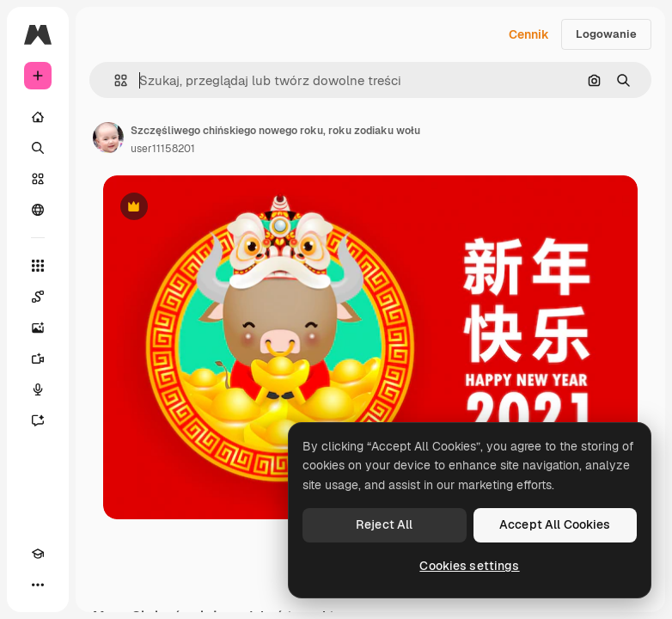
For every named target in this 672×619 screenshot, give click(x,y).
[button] (114, 80)
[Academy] (38, 554)
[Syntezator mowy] (38, 389)
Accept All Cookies (555, 524)
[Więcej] (38, 585)
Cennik (529, 34)
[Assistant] (38, 420)
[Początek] (38, 117)
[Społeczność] (38, 210)
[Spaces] (38, 297)
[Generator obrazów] (38, 328)
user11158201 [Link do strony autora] (163, 149)
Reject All (384, 524)
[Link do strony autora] (108, 138)
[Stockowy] (38, 179)
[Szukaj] (38, 148)
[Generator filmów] (38, 359)
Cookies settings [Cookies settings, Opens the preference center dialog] (469, 566)
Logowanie (606, 34)
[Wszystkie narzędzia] (38, 266)
